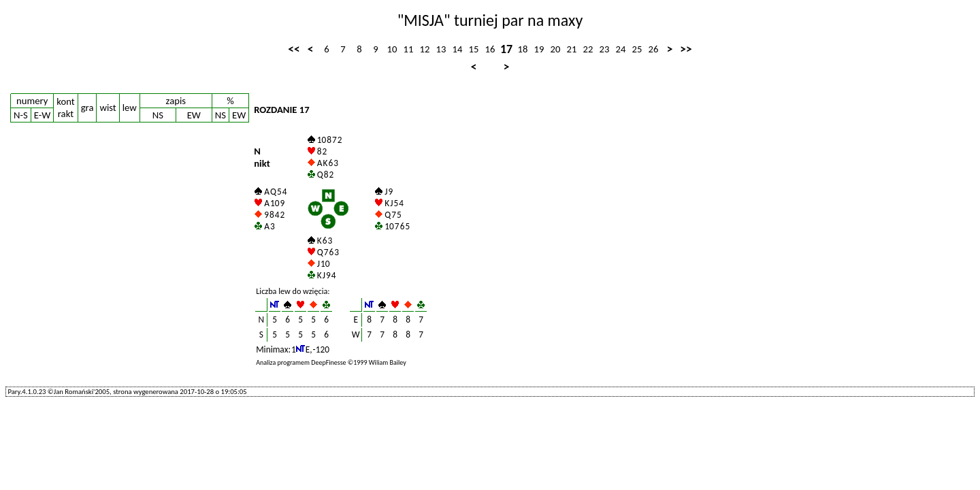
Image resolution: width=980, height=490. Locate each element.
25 (637, 49)
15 (474, 49)
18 (523, 49)
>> (686, 49)
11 (409, 49)
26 (654, 49)
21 (572, 49)
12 (425, 49)
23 (605, 49)
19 (539, 49)
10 (392, 49)
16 (490, 49)
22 (588, 49)
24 (621, 49)
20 (556, 49)
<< (294, 49)
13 (441, 49)
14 (458, 49)
